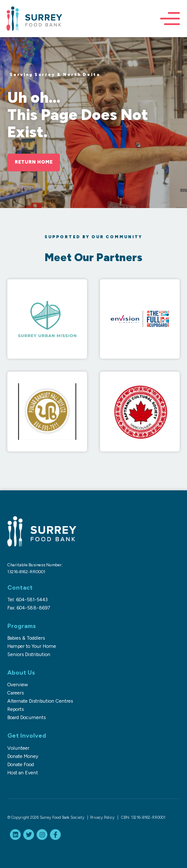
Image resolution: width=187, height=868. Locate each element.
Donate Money (23, 756)
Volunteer (18, 748)
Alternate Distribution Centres (40, 701)
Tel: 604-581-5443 (27, 600)
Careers (16, 693)
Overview (18, 685)
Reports (16, 709)
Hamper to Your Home (32, 646)
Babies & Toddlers (26, 638)
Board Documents (26, 717)
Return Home (34, 162)
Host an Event (23, 773)
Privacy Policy (102, 817)
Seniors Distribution (29, 654)
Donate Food (21, 764)
